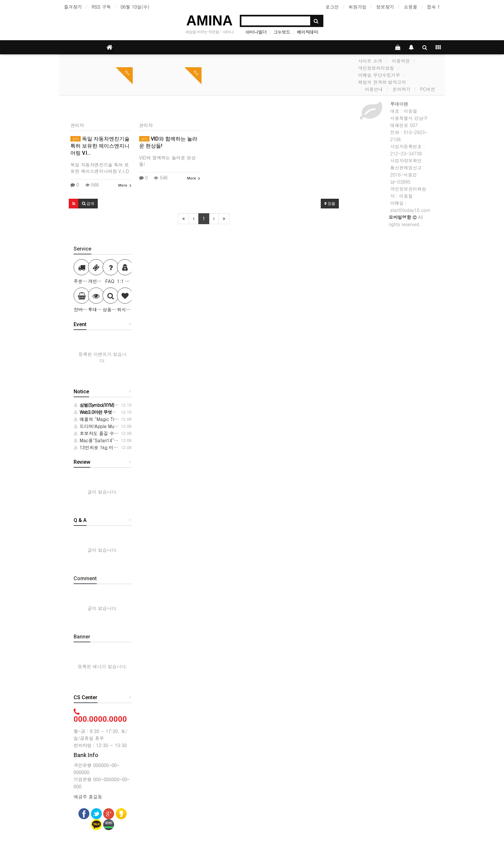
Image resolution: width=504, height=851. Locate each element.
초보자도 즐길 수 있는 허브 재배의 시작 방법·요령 (128, 433)
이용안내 (374, 89)
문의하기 (401, 89)
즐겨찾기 (73, 7)
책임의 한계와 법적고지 (382, 82)
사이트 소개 (370, 61)
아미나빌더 (256, 32)
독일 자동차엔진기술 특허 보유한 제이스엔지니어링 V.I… (100, 146)
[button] (74, 204)
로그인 (332, 7)
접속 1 (433, 7)
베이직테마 (307, 32)
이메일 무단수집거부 (379, 75)
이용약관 (401, 61)
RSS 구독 (101, 7)
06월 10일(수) (135, 7)
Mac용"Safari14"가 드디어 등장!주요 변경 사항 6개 (129, 440)
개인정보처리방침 (376, 68)
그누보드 (282, 32)
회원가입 (357, 7)
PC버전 (428, 89)
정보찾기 (385, 7)
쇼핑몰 (410, 7)
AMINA (210, 20)
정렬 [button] (330, 204)
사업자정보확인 (406, 160)
